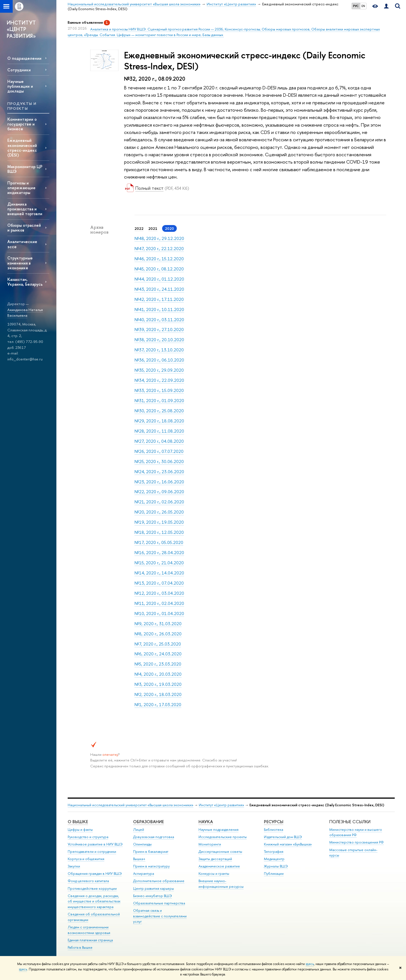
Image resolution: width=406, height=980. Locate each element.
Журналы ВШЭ (276, 866)
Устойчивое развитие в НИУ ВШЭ (95, 844)
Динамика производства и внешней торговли (25, 209)
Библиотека (273, 830)
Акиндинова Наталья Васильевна (25, 313)
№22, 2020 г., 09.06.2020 (159, 492)
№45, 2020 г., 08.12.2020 (159, 269)
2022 (139, 228)
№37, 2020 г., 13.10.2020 (159, 350)
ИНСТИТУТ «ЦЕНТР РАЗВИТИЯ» (21, 29)
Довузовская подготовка (154, 837)
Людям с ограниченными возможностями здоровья (89, 930)
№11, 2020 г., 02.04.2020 (159, 603)
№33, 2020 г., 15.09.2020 (159, 390)
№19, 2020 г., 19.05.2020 (159, 522)
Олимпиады (142, 844)
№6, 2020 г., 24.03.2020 (158, 654)
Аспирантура (144, 874)
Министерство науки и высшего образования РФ (356, 832)
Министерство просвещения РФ (357, 842)
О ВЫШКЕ (78, 822)
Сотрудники (19, 70)
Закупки (74, 866)
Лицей (139, 830)
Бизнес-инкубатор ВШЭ (153, 896)
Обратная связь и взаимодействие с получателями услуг (160, 916)
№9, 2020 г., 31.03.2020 (158, 624)
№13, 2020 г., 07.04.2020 (159, 583)
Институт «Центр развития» (221, 805)
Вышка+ (139, 859)
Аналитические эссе (22, 244)
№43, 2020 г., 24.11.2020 (159, 289)
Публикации (274, 874)
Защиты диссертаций (215, 859)
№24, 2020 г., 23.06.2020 (159, 472)
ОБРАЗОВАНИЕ (148, 822)
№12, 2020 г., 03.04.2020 (159, 593)
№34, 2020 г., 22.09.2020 (159, 380)
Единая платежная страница (90, 940)
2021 (153, 228)
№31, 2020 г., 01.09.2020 (159, 401)
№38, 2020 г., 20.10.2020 (159, 340)
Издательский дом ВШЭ (283, 837)
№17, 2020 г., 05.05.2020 (159, 542)
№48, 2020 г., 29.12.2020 (159, 238)
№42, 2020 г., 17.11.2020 (159, 299)
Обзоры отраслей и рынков (24, 228)
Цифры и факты (80, 830)
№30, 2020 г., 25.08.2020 (159, 411)
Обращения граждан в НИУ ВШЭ (95, 874)
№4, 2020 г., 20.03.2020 (158, 674)
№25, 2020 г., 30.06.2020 (159, 462)
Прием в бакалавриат (151, 852)
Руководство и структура (88, 837)
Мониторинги (210, 844)
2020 (169, 228)
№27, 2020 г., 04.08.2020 (159, 441)
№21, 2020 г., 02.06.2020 (159, 502)
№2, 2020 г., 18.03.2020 (158, 694)
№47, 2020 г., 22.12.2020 (159, 249)
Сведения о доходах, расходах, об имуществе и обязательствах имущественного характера (94, 901)
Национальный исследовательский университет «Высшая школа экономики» (131, 805)
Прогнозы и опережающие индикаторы (21, 188)
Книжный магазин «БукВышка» (288, 844)
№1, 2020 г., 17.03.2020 (158, 705)
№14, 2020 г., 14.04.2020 (159, 573)
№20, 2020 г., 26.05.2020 (159, 512)
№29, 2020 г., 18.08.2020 (159, 421)
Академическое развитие (219, 866)
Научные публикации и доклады (20, 86)
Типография (274, 852)
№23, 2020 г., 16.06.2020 (159, 482)
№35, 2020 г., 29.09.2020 (159, 370)
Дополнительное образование (159, 881)
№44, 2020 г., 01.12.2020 (159, 279)
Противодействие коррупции (92, 888)
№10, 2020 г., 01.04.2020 (159, 614)
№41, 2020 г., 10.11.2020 (159, 310)
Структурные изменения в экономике (20, 263)
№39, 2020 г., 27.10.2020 (159, 330)
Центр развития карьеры (154, 888)
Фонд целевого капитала (88, 881)
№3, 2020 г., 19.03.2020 (158, 684)
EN (363, 6)
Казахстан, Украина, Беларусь (25, 282)
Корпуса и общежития (86, 859)
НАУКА (206, 822)
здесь (310, 964)
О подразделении (24, 58)
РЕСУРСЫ (274, 822)
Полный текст (149, 188)
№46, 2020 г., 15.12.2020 (159, 259)
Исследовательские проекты (223, 837)
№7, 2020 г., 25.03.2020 (158, 644)
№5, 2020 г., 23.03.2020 (158, 664)
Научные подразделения (219, 830)
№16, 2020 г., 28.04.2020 (159, 553)
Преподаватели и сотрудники (92, 852)
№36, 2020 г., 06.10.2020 (159, 360)
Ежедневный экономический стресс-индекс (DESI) (22, 147)
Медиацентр (274, 859)
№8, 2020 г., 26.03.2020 (158, 634)
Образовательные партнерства (159, 903)
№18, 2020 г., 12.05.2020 (159, 532)
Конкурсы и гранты (214, 874)
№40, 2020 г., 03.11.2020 (159, 320)
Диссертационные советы (220, 852)
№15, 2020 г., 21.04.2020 (159, 563)
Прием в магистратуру (151, 866)
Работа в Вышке (80, 947)
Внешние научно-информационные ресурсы (221, 884)
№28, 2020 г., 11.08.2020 (159, 431)
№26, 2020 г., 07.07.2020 (159, 451)
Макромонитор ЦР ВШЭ (25, 169)
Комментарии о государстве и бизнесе (22, 124)
